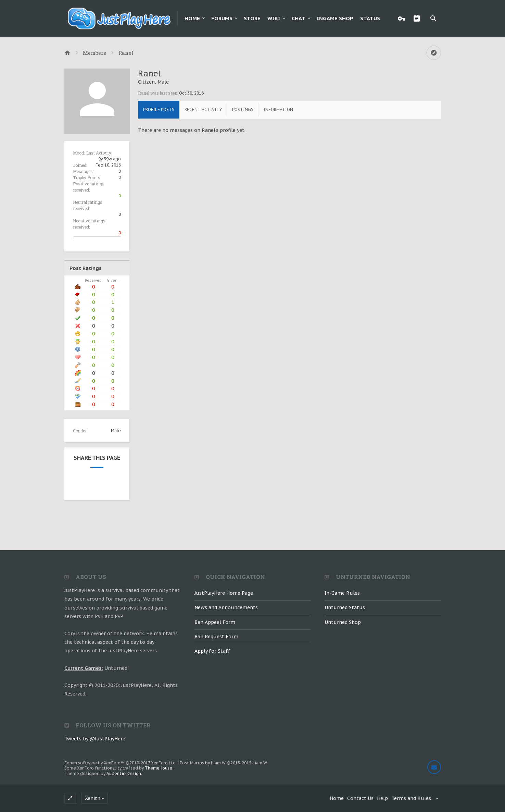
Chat (299, 18)
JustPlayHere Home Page (224, 593)
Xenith (93, 798)
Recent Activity (203, 109)
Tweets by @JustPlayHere (95, 739)
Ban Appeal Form (215, 622)
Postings (243, 109)
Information (278, 109)
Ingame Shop (335, 18)
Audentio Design (124, 773)
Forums (222, 18)
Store (252, 18)
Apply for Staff (212, 651)
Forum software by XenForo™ (121, 763)
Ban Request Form (216, 637)
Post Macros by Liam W (223, 763)
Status (370, 18)
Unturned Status (345, 607)
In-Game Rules (342, 593)
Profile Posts (159, 109)
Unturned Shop (343, 622)
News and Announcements (226, 607)
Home (192, 18)
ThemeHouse (159, 768)
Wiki (274, 18)
